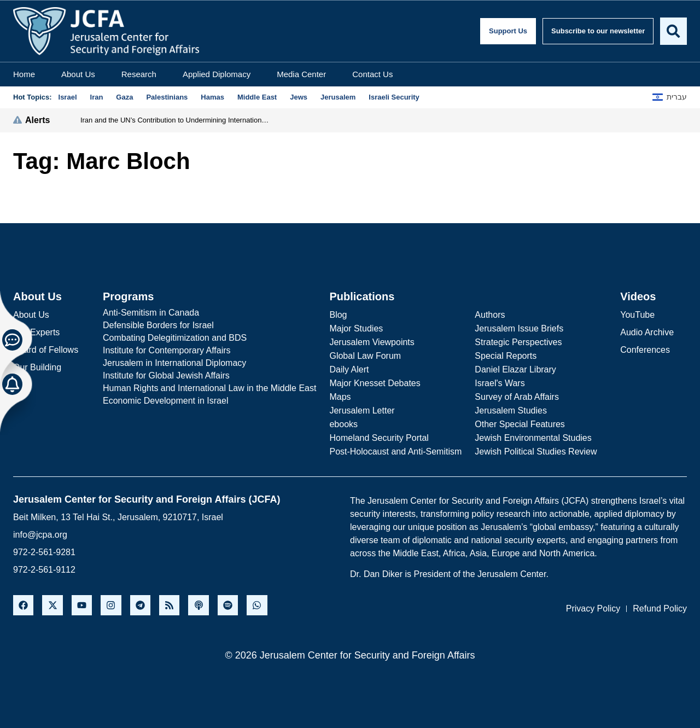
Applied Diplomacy (217, 74)
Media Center (301, 74)
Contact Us (372, 74)
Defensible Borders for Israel (158, 325)
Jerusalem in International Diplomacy (174, 363)
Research (139, 74)
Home (24, 74)
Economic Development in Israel (165, 401)
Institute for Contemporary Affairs (167, 350)
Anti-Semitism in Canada (151, 313)
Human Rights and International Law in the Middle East (209, 388)
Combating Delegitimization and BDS (175, 338)
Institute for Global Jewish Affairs (166, 375)
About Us (78, 74)
